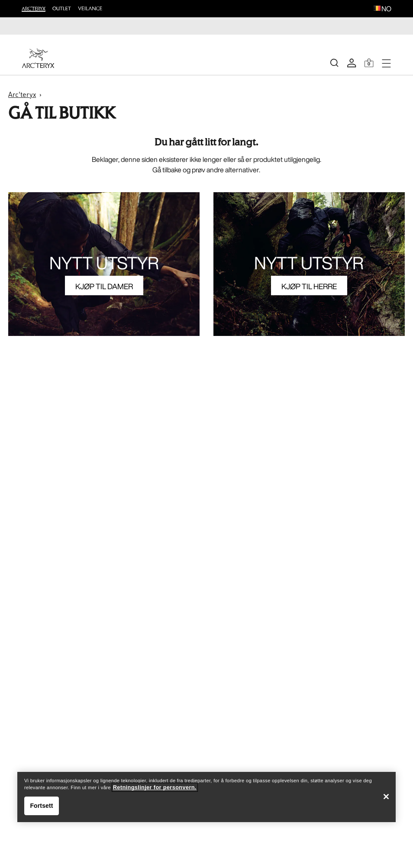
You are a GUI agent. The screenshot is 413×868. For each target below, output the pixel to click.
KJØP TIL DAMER (104, 286)
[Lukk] (386, 797)
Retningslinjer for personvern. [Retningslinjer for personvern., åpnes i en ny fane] (155, 787)
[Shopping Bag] (369, 63)
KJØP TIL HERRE (309, 286)
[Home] (38, 58)
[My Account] (352, 63)
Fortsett (41, 806)
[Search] (334, 63)
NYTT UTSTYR (104, 263)
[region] (206, 797)
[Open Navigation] (386, 63)
